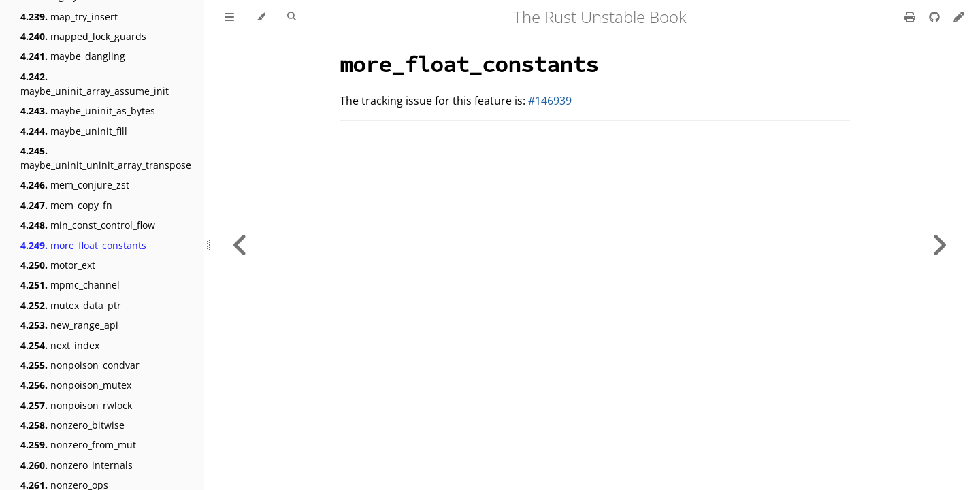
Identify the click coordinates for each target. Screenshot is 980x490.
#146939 (550, 101)
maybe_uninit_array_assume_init (95, 84)
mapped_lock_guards (83, 36)
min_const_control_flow (88, 225)
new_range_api (69, 325)
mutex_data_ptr (71, 305)
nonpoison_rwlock (76, 405)
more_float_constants (83, 245)
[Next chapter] (939, 245)
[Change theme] (261, 17)
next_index (60, 345)
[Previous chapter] (240, 245)
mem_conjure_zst (75, 185)
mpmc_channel (70, 285)
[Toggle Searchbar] (292, 17)
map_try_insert (69, 17)
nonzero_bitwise (72, 425)
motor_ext (58, 265)
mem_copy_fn (66, 205)
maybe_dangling (73, 56)
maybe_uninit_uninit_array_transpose (106, 158)
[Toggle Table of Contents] (229, 17)
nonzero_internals (77, 465)
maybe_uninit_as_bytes (88, 111)
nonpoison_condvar (80, 365)
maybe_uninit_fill (74, 131)
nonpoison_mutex (76, 385)
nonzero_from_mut (78, 445)
